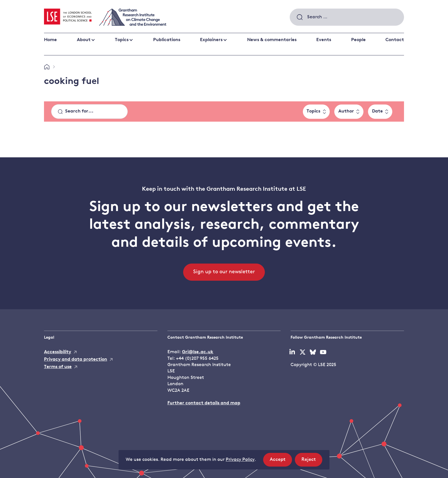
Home (50, 40)
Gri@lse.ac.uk (198, 352)
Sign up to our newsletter (224, 272)
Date (377, 111)
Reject (312, 461)
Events (324, 40)
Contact (395, 40)
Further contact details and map (204, 403)
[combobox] (347, 17)
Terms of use (58, 367)
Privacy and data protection (76, 359)
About (84, 40)
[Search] (89, 112)
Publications (167, 40)
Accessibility (58, 352)
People (358, 40)
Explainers (211, 40)
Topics (122, 40)
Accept (281, 461)
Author (346, 111)
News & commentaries (272, 40)
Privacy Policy (240, 460)
